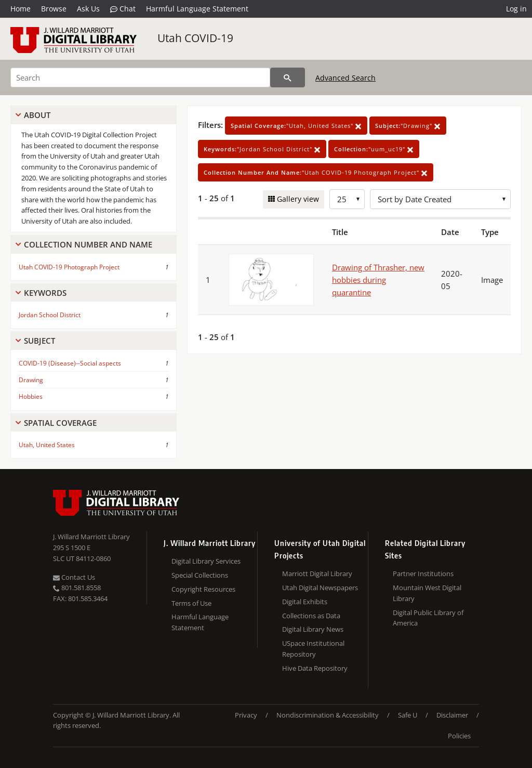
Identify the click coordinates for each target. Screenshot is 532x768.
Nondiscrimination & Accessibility (328, 715)
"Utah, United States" (296, 126)
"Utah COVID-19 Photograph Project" (316, 172)
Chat (123, 9)
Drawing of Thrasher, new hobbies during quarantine (378, 280)
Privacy (246, 715)
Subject (39, 341)
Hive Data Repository (315, 668)
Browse (54, 9)
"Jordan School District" (262, 149)
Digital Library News (313, 629)
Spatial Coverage (60, 423)
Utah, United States (47, 445)
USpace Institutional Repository (313, 649)
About (37, 115)
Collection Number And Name (88, 244)
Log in (516, 9)
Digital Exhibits (305, 602)
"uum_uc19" (374, 149)
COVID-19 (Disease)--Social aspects (70, 363)
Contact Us (74, 577)
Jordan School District (50, 315)
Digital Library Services (206, 561)
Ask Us (88, 9)
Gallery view (297, 199)
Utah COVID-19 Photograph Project (69, 267)
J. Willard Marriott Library (91, 537)
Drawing (31, 380)
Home (21, 9)
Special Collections (200, 575)
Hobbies (31, 396)
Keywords (45, 293)
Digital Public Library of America (428, 618)
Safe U (408, 715)
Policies (459, 736)
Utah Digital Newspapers (320, 588)
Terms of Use (191, 603)
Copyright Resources (203, 589)
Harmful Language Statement (197, 9)
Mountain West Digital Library (427, 593)
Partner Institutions (423, 574)
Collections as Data (311, 616)
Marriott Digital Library (317, 574)
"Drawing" (408, 126)
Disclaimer (452, 715)
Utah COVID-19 (195, 38)
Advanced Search (345, 78)
